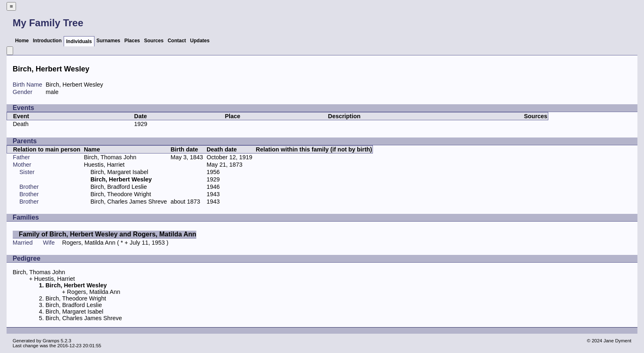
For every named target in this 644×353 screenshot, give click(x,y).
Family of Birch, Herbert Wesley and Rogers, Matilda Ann (108, 234)
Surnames (108, 41)
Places (132, 41)
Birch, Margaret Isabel (119, 172)
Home (22, 41)
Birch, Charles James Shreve (129, 202)
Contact (177, 41)
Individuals (79, 41)
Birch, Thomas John (110, 157)
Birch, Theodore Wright (121, 194)
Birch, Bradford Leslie (119, 187)
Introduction (47, 41)
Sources (154, 41)
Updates (200, 41)
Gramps (51, 341)
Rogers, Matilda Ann (89, 243)
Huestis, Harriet (104, 165)
